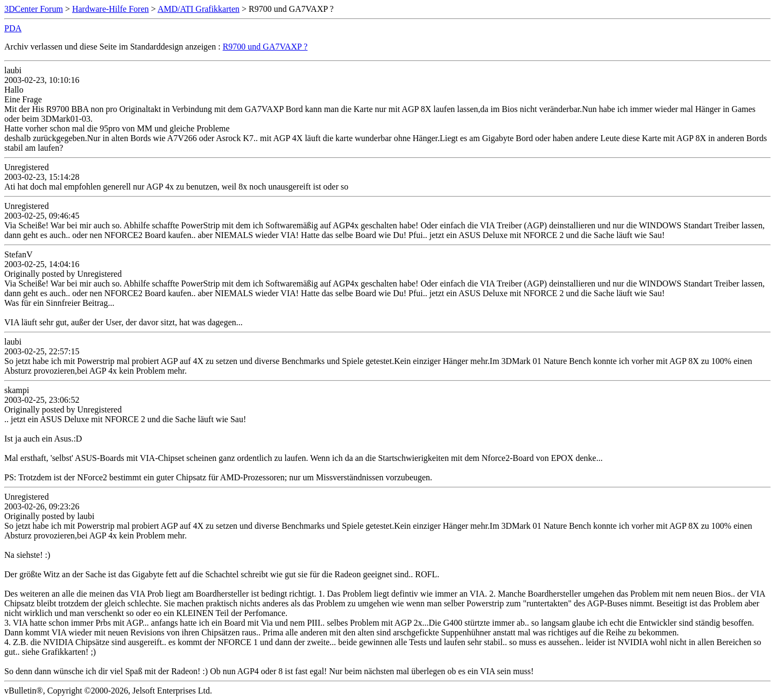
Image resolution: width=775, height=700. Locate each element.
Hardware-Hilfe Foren (111, 9)
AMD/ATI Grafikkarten (199, 9)
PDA (13, 28)
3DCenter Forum (34, 9)
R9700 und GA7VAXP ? (265, 47)
